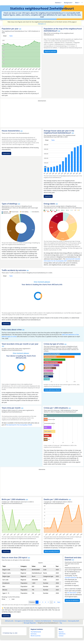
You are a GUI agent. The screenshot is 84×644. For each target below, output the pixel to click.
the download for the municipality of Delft (19, 425)
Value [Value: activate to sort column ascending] (34, 566)
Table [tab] (11, 36)
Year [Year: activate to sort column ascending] (57, 566)
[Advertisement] (42, 114)
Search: (50, 563)
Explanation (6, 153)
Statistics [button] (58, 3)
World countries (36, 636)
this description (72, 593)
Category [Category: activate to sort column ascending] (24, 566)
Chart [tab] (5, 36)
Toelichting (48, 196)
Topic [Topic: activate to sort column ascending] (4, 566)
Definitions (62, 634)
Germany (34, 634)
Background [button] (68, 3)
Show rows (8, 599)
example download (71, 578)
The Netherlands (36, 632)
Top (61, 623)
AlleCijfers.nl (42, 24)
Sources (61, 632)
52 (55, 602)
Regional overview (50, 51)
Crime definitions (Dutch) (52, 390)
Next (59, 602)
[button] (82, 3)
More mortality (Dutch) (52, 551)
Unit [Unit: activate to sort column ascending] (45, 566)
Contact (61, 636)
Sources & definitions (72, 600)
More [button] (77, 3)
